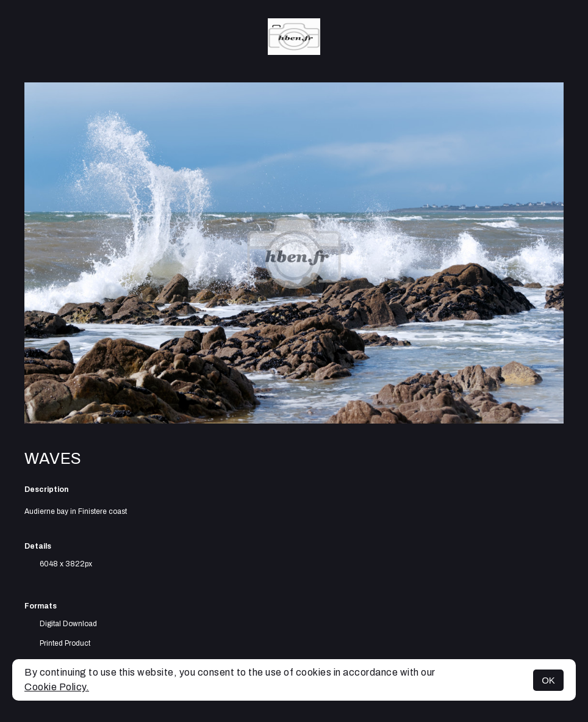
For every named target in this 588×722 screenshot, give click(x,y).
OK (548, 680)
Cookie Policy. (57, 687)
